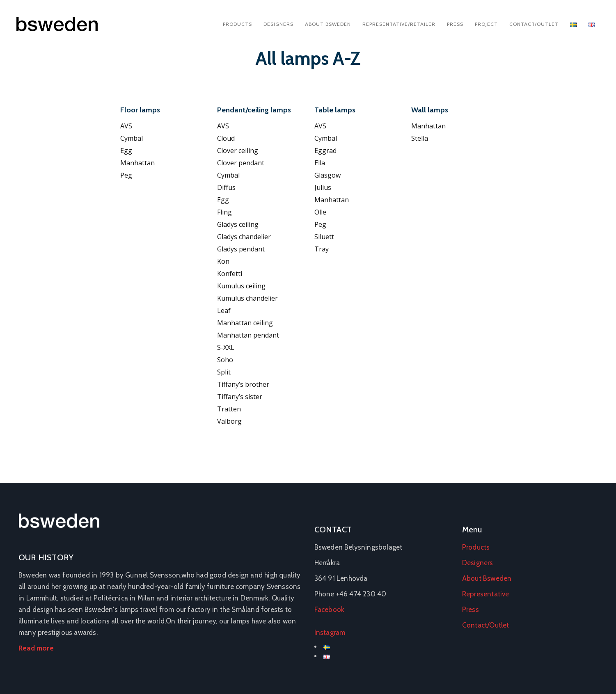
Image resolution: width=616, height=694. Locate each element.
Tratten (229, 409)
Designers (278, 24)
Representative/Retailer (399, 24)
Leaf (224, 310)
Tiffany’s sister (240, 397)
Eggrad (325, 151)
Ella (320, 163)
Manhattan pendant (248, 335)
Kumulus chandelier (247, 298)
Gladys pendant (241, 249)
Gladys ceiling (238, 224)
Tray (322, 249)
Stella (420, 138)
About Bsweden (328, 24)
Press (455, 24)
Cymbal (132, 138)
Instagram (330, 632)
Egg (126, 151)
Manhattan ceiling (245, 323)
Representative (486, 594)
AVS (126, 126)
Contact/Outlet (534, 24)
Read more (36, 648)
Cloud (226, 138)
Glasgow (327, 175)
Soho (225, 360)
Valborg (229, 421)
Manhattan (137, 163)
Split (224, 372)
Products (237, 24)
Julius (323, 187)
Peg (126, 175)
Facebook (330, 610)
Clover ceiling (238, 151)
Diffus (226, 187)
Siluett (324, 237)
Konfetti (230, 274)
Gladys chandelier (244, 237)
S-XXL (226, 347)
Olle (320, 212)
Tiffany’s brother (243, 384)
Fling (224, 212)
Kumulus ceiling (241, 286)
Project (486, 24)
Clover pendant (241, 163)
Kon (223, 261)
